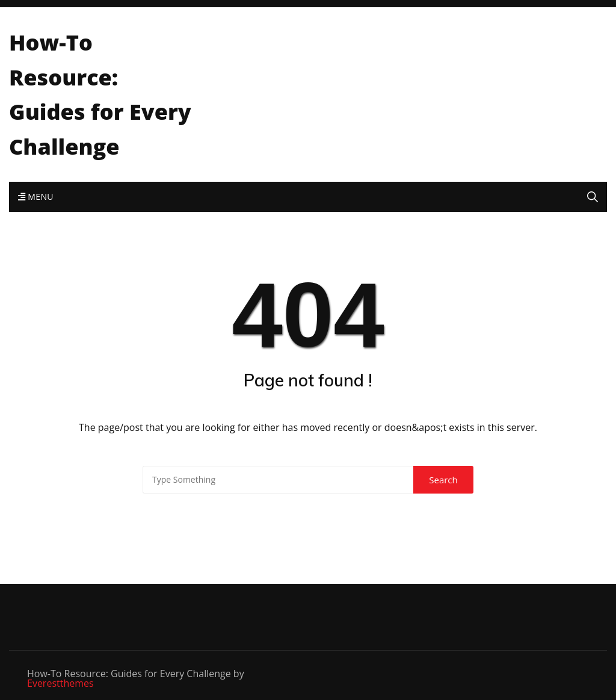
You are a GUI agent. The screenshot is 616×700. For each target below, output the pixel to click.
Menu (36, 197)
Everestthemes (60, 683)
